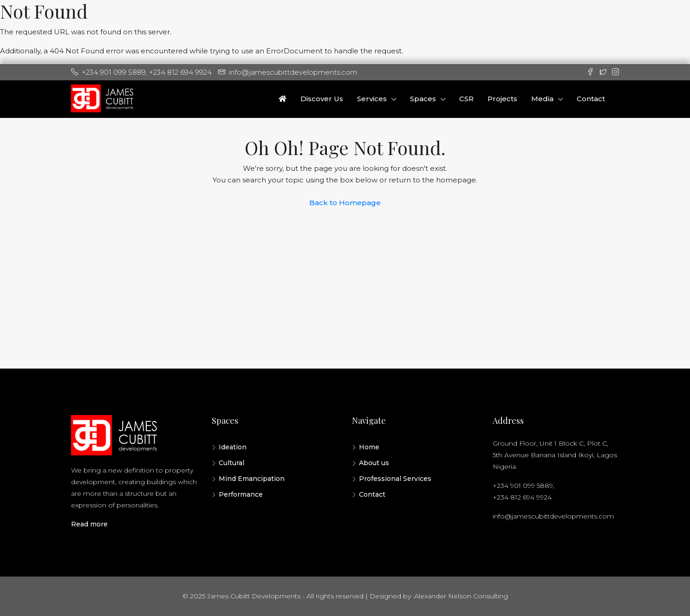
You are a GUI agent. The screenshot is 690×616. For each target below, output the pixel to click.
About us (374, 463)
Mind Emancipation (252, 479)
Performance (241, 494)
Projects (502, 99)
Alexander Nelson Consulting (461, 596)
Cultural (231, 463)
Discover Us (322, 99)
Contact (591, 99)
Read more (89, 524)
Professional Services (395, 479)
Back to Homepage (345, 203)
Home (369, 447)
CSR (466, 99)
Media (542, 99)
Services (372, 99)
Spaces (423, 99)
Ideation (233, 447)
